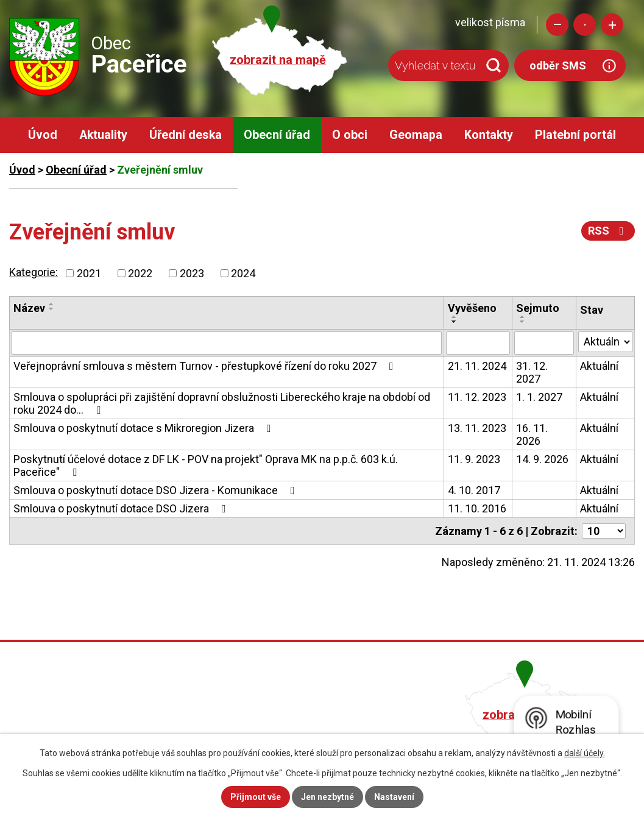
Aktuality (103, 135)
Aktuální (599, 366)
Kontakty (489, 135)
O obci (350, 135)
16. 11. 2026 (532, 434)
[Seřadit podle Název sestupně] (52, 309)
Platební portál (575, 135)
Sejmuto (538, 308)
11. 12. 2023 (477, 397)
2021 (89, 273)
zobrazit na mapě (278, 60)
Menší (557, 25)
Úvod (43, 135)
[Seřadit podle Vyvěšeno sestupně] (455, 322)
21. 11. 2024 (477, 366)
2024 (243, 273)
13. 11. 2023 (477, 428)
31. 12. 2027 (532, 372)
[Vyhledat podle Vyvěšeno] (478, 343)
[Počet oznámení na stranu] (604, 531)
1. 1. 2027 (539, 397)
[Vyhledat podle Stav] (605, 342)
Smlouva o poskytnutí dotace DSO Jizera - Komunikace (157, 490)
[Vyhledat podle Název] (227, 343)
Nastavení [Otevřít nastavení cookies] (394, 797)
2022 (140, 273)
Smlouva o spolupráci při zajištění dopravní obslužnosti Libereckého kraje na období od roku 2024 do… (222, 403)
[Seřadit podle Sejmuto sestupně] (523, 322)
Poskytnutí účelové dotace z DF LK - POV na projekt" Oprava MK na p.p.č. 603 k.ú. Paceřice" (206, 465)
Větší (612, 25)
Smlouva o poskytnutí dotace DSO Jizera (122, 508)
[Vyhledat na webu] (448, 65)
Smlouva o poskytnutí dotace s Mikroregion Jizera (145, 428)
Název (29, 308)
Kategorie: (34, 272)
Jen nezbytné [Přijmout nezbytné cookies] (327, 797)
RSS (608, 231)
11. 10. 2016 (477, 508)
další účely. (585, 753)
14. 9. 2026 (542, 459)
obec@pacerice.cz (284, 730)
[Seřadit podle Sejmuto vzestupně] (523, 317)
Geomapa (416, 135)
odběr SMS (558, 65)
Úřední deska (186, 135)
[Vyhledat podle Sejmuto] (544, 343)
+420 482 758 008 (282, 713)
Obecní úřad (277, 135)
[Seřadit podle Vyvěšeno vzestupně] (455, 317)
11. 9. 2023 (474, 459)
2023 (192, 273)
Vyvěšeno (472, 308)
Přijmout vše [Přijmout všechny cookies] (256, 797)
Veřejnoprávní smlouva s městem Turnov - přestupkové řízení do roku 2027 (206, 366)
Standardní (585, 25)
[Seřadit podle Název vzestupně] (52, 304)
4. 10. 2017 (474, 490)
